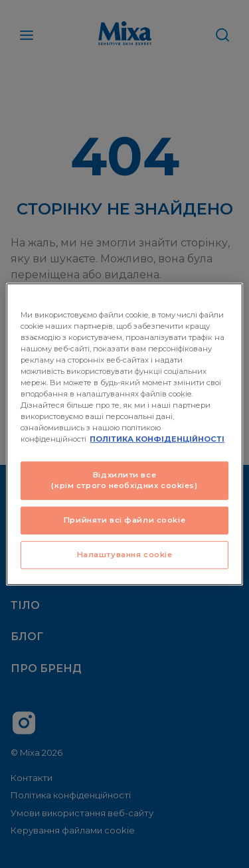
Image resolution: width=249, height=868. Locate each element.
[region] (124, 434)
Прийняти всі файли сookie (124, 520)
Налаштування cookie (125, 555)
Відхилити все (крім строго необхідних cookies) (124, 480)
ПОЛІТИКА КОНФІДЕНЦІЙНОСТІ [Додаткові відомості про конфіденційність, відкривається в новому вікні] (157, 439)
